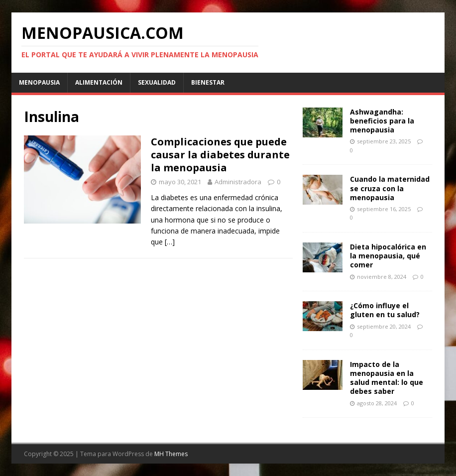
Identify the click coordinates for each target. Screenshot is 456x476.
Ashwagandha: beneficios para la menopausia (382, 121)
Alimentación (99, 82)
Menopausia (39, 82)
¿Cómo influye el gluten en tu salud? (385, 310)
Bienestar (208, 82)
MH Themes (171, 454)
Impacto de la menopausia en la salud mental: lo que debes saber (387, 378)
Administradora (238, 182)
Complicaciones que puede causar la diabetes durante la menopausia (220, 155)
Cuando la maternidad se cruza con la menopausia (390, 188)
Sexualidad (157, 82)
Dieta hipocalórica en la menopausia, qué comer (388, 256)
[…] (170, 242)
